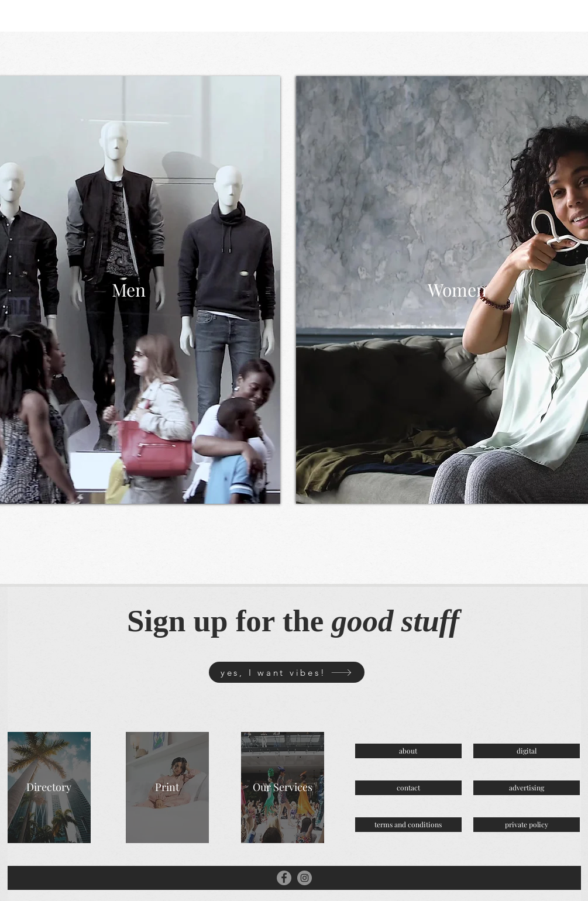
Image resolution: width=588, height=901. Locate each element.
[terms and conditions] (408, 825)
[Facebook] (284, 878)
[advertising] (527, 788)
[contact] (408, 788)
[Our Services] (283, 787)
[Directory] (49, 787)
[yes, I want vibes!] (287, 672)
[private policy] (527, 825)
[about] (408, 751)
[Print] (167, 787)
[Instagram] (305, 878)
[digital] (527, 751)
